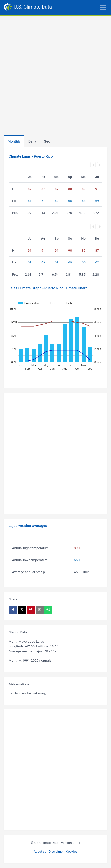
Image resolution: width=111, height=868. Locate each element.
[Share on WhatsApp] (48, 610)
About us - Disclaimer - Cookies (55, 852)
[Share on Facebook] (13, 610)
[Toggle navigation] (81, 7)
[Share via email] (40, 610)
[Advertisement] (55, 74)
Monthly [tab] (14, 142)
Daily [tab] (32, 142)
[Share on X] (22, 610)
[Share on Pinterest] (31, 610)
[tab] (47, 141)
